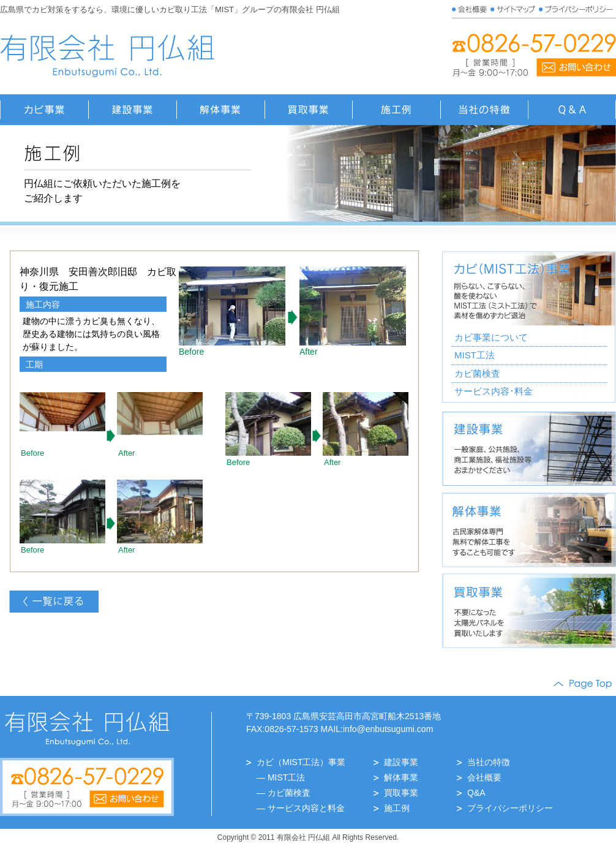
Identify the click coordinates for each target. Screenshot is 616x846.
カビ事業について (491, 337)
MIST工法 (475, 355)
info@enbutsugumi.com (388, 729)
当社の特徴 (489, 762)
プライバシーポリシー (510, 808)
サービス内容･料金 (494, 391)
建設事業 (401, 762)
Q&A (476, 793)
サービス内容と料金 (306, 808)
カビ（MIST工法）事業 (301, 762)
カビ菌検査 (477, 373)
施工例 (397, 808)
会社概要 (484, 777)
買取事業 (401, 793)
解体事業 (401, 777)
